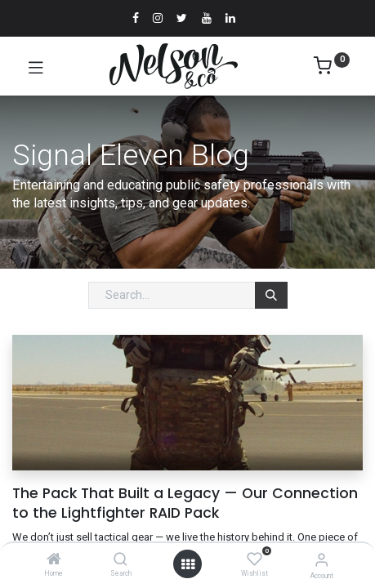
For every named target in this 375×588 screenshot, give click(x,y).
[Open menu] (188, 564)
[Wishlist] (254, 559)
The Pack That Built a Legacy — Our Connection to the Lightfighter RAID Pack (185, 503)
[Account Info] (321, 560)
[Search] (121, 560)
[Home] (54, 560)
